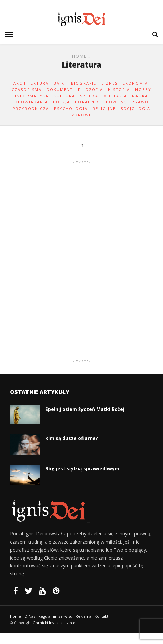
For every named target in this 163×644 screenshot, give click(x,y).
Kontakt (101, 616)
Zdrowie (83, 115)
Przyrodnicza (31, 108)
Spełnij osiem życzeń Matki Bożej (85, 409)
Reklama (84, 616)
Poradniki (88, 102)
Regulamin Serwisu (55, 616)
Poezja (62, 102)
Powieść (116, 102)
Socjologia (135, 108)
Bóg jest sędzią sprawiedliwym (82, 468)
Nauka (140, 96)
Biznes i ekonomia (125, 83)
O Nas (30, 616)
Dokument (60, 90)
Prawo (140, 102)
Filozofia (91, 90)
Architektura (31, 83)
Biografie (84, 83)
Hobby (143, 90)
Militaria (115, 96)
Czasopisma (27, 90)
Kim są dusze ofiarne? (72, 438)
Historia (119, 90)
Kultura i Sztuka (76, 96)
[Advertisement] (81, 250)
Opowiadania (31, 102)
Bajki (60, 83)
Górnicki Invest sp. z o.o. (55, 623)
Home (79, 56)
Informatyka (32, 96)
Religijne (104, 108)
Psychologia (71, 108)
